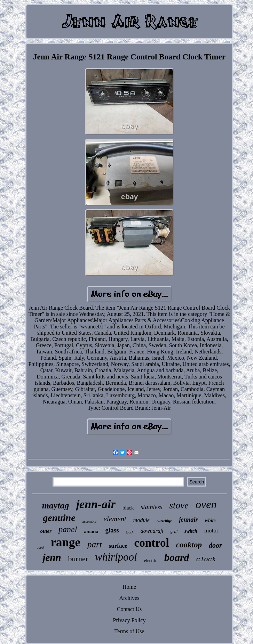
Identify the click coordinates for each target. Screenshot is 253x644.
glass (112, 530)
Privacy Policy (129, 620)
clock (206, 560)
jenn (52, 557)
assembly (90, 521)
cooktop (189, 545)
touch (130, 532)
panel (68, 529)
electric (151, 560)
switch (191, 531)
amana (91, 532)
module (141, 520)
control (152, 543)
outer (46, 531)
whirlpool (116, 557)
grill (174, 531)
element (115, 519)
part (95, 544)
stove (179, 505)
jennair (189, 520)
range (65, 542)
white (210, 520)
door (215, 545)
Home (129, 587)
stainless (151, 507)
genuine (59, 518)
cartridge (164, 521)
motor (211, 531)
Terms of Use (129, 631)
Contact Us (129, 609)
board (177, 557)
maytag (56, 506)
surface (118, 546)
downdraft (152, 531)
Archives (129, 598)
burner (78, 559)
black (128, 508)
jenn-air (96, 504)
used (40, 547)
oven (206, 504)
